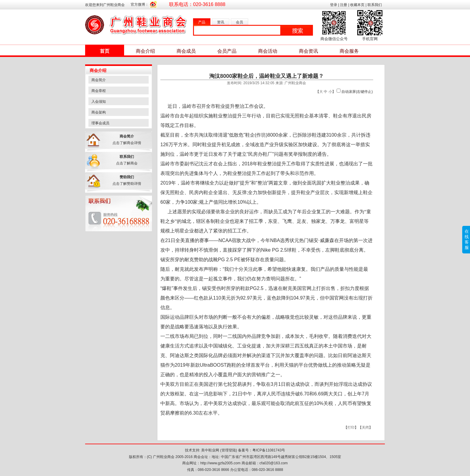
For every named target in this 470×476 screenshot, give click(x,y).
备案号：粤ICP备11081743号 (262, 450)
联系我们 (375, 5)
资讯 (221, 22)
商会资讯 (308, 51)
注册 (344, 5)
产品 (202, 22)
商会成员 (186, 51)
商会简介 (99, 80)
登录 (334, 5)
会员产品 (227, 51)
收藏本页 (357, 5)
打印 (351, 427)
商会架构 (99, 112)
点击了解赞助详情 (127, 184)
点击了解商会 (127, 163)
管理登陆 (229, 450)
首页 (105, 51)
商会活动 (268, 51)
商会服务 (349, 51)
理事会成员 (100, 123)
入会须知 (99, 102)
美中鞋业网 (210, 450)
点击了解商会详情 (127, 143)
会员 (239, 22)
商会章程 (99, 91)
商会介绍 (145, 51)
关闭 (365, 427)
